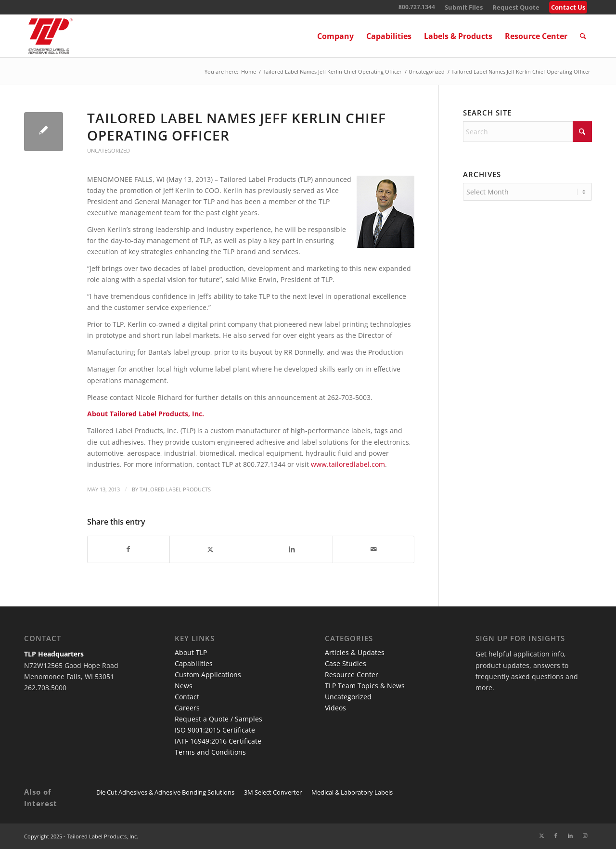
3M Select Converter (273, 792)
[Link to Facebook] (556, 836)
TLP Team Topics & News (365, 686)
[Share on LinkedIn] (292, 549)
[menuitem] (464, 7)
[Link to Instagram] (585, 836)
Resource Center (352, 675)
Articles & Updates (355, 652)
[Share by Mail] (374, 549)
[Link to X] (541, 836)
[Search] (583, 36)
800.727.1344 (417, 7)
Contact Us (568, 7)
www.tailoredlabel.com (348, 464)
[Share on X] (211, 549)
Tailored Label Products (175, 489)
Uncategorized (109, 150)
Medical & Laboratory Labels (352, 792)
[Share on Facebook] (128, 549)
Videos (335, 708)
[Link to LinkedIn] (570, 836)
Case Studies (346, 663)
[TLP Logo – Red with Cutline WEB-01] (51, 36)
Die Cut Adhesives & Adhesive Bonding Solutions (165, 792)
